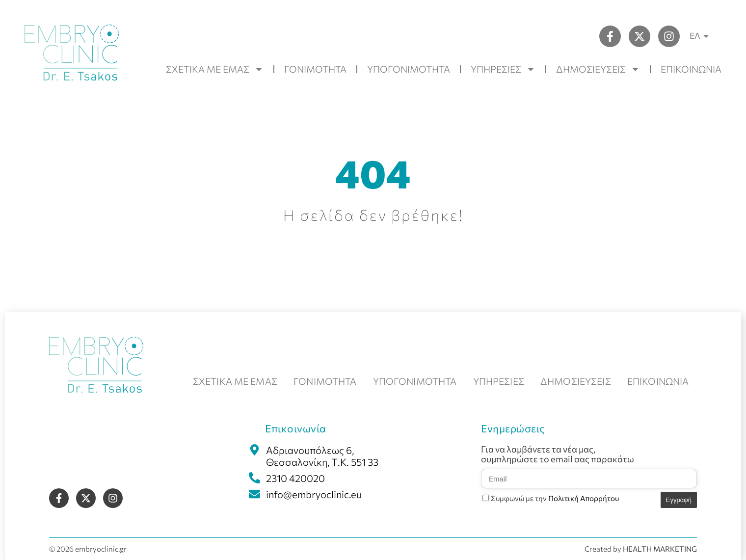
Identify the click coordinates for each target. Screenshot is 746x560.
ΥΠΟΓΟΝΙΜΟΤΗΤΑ (409, 69)
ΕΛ (701, 36)
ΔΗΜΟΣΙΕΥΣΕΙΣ (598, 69)
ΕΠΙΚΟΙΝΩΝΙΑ (691, 69)
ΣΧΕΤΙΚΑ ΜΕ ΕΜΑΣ (215, 69)
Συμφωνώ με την (555, 498)
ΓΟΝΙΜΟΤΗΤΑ (315, 69)
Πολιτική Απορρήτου (584, 498)
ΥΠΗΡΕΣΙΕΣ (503, 69)
